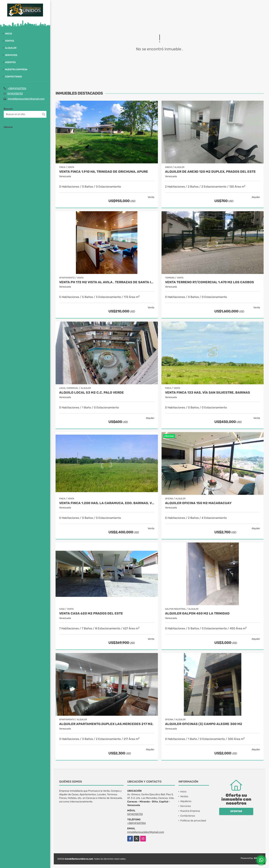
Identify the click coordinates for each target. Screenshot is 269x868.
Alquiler (11, 48)
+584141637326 (17, 88)
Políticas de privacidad (193, 821)
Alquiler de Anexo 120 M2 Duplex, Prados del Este (210, 172)
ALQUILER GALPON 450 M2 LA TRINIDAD (197, 614)
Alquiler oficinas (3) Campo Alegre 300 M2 (204, 724)
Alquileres (186, 801)
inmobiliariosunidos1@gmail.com (26, 99)
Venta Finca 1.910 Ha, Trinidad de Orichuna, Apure (104, 172)
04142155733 (15, 94)
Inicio (9, 34)
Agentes (10, 62)
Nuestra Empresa (16, 69)
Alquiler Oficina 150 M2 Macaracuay (198, 503)
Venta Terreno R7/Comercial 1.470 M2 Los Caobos (210, 282)
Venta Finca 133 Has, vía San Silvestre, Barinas (208, 393)
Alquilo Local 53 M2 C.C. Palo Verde (91, 393)
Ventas (9, 41)
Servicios (11, 55)
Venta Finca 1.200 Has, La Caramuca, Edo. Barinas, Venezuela (107, 503)
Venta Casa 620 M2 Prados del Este (91, 614)
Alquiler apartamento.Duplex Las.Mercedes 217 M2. (106, 724)
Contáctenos (13, 77)
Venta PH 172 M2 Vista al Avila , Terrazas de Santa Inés (107, 282)
